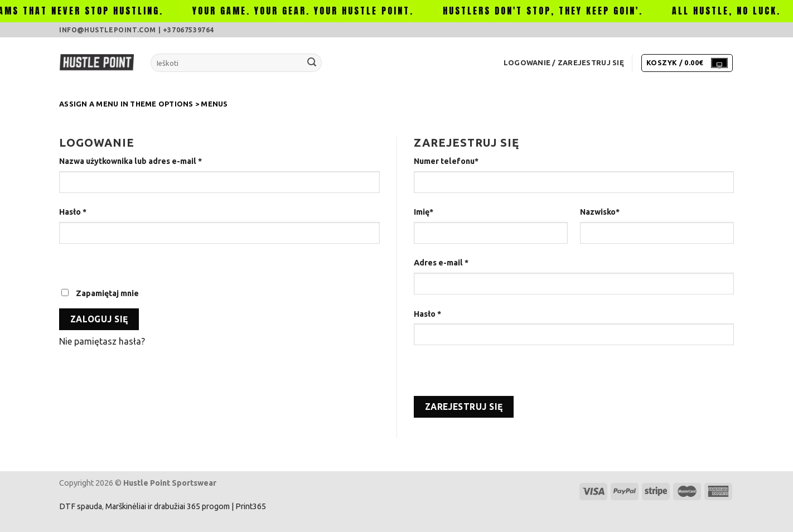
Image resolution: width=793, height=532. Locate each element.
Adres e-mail (441, 263)
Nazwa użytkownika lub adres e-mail (130, 161)
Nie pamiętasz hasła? (102, 341)
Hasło (73, 212)
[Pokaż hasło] (70, 263)
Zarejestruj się (464, 407)
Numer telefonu (446, 161)
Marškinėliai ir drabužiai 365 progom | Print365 (185, 506)
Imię (424, 212)
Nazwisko (600, 212)
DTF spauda (81, 506)
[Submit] (312, 63)
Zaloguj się (99, 319)
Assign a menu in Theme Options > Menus (144, 104)
